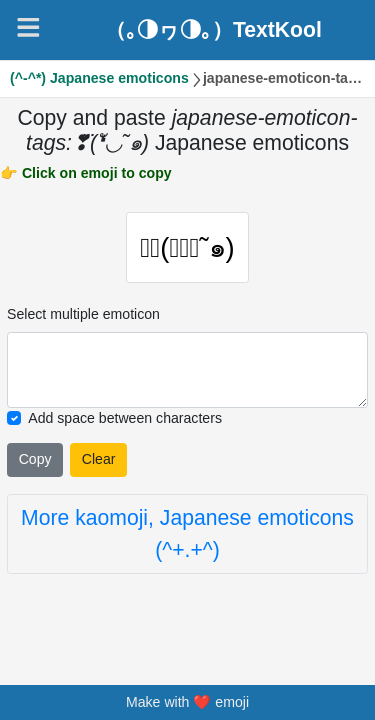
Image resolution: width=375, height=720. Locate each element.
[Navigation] (28, 27)
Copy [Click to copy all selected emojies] (35, 462)
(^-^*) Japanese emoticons (99, 78)
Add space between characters (125, 420)
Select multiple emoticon (83, 316)
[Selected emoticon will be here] (187, 372)
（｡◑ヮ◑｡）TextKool (213, 29)
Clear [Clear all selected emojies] (99, 462)
